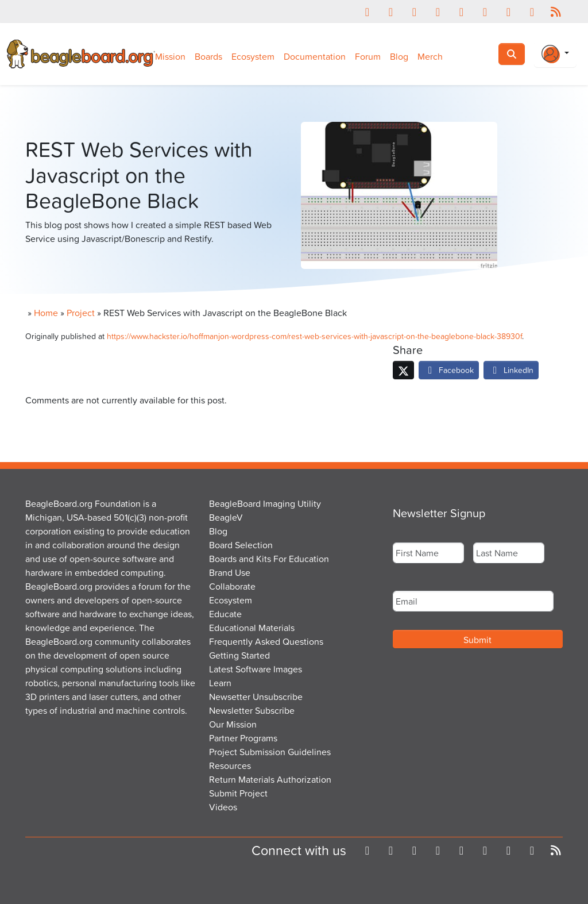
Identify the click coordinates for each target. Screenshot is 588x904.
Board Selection (241, 545)
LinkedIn (511, 370)
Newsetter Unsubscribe (256, 697)
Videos (223, 807)
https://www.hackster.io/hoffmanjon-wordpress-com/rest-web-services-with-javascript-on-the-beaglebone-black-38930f (314, 336)
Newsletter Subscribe (252, 710)
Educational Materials (252, 628)
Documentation (315, 56)
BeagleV (226, 517)
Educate (225, 614)
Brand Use (230, 572)
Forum (368, 56)
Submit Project (238, 793)
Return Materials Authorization (270, 779)
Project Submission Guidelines (270, 752)
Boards (208, 56)
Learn (220, 683)
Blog (399, 56)
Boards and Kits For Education (269, 559)
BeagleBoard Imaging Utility (265, 503)
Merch (430, 56)
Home (46, 313)
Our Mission (233, 724)
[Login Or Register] (555, 54)
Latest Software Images (256, 669)
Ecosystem (253, 56)
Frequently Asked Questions (266, 641)
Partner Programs (243, 738)
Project (81, 313)
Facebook (449, 370)
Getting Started (239, 655)
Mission (170, 56)
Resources (230, 765)
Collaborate (232, 586)
